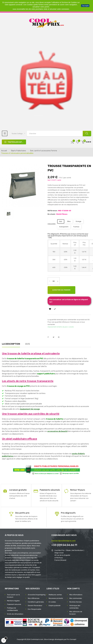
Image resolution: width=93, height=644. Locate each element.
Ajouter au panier (61, 290)
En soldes (52, 602)
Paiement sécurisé (14, 604)
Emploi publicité (55, 606)
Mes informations (76, 595)
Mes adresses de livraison (76, 613)
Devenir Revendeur (35, 606)
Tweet (55, 337)
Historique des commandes (75, 607)
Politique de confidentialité (12, 609)
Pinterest (60, 337)
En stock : (52, 214)
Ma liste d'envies (76, 602)
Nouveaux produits (56, 598)
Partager (49, 337)
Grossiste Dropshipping (37, 595)
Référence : (53, 211)
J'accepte (85, 6)
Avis (28, 344)
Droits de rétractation (15, 614)
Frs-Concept (71, 639)
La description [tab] (11, 344)
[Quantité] (54, 281)
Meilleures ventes (55, 595)
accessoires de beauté (57, 431)
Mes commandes (76, 598)
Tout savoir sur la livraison (13, 596)
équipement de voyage (30, 409)
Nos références (34, 598)
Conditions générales (36, 602)
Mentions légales (13, 601)
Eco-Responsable (35, 609)
